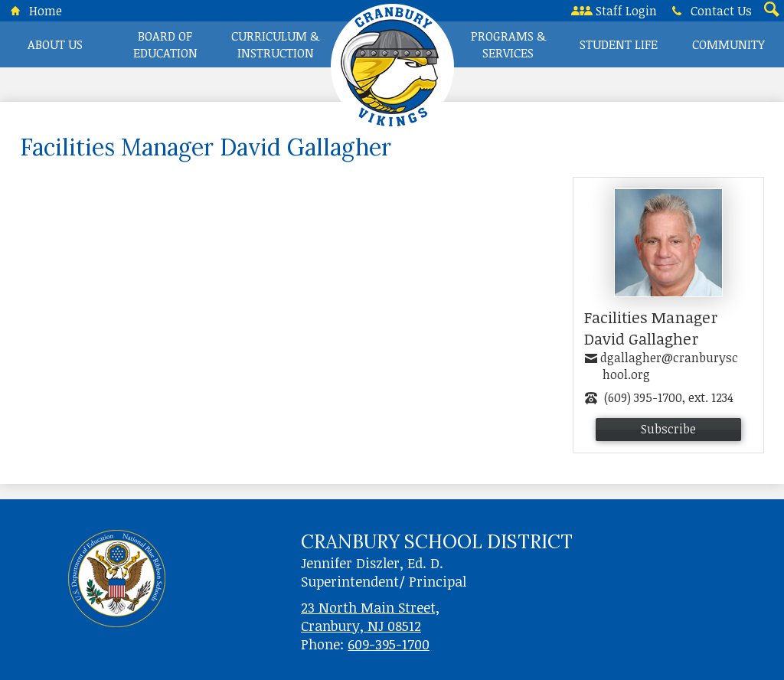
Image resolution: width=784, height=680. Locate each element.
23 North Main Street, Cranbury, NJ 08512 (370, 616)
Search (770, 11)
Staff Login (614, 11)
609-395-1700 (389, 644)
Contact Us (709, 11)
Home (33, 11)
